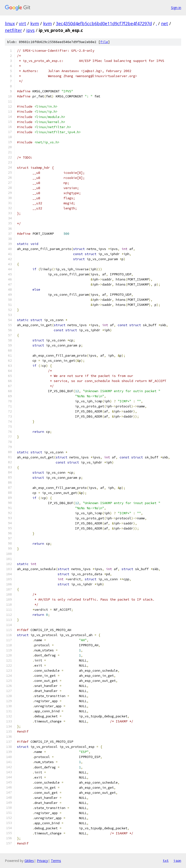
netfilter (13, 30)
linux (10, 23)
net (165, 23)
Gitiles (29, 861)
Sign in (176, 8)
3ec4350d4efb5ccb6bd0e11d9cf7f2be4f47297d (104, 23)
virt (23, 23)
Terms (56, 861)
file (104, 42)
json (177, 861)
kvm (35, 23)
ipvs (30, 30)
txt (166, 861)
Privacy (42, 861)
